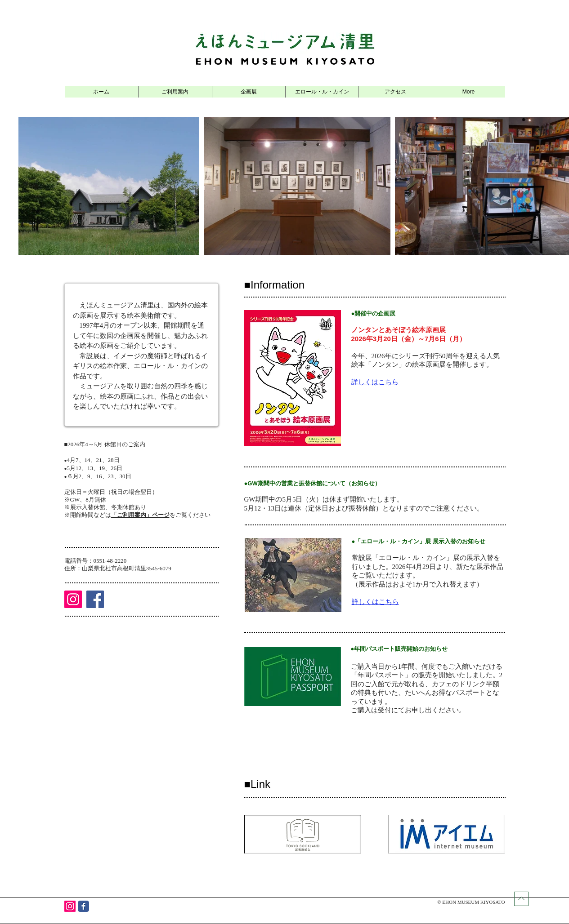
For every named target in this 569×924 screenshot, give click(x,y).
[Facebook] (95, 599)
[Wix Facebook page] (83, 906)
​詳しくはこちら (375, 382)
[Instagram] (73, 599)
